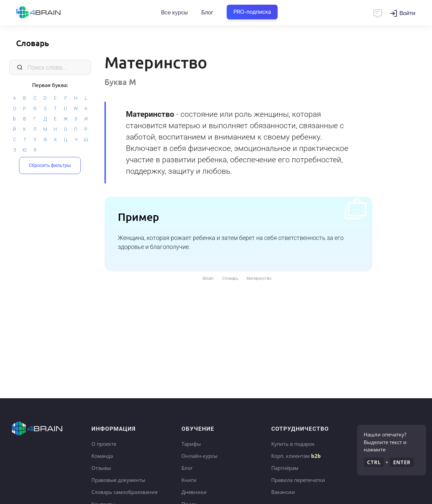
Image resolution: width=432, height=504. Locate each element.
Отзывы (101, 468)
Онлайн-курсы (200, 456)
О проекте (104, 444)
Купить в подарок (293, 444)
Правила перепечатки (298, 480)
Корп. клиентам (296, 456)
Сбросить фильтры (50, 165)
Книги (189, 480)
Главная (50, 13)
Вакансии (283, 492)
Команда (102, 456)
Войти (407, 13)
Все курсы (174, 13)
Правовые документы (118, 480)
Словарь (32, 43)
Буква (120, 82)
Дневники (194, 492)
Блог (207, 13)
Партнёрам (285, 468)
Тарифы (191, 444)
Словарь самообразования (124, 492)
